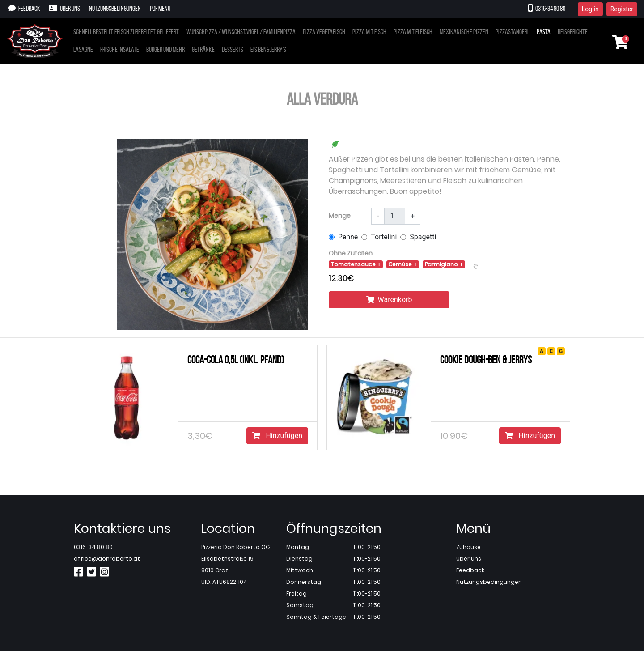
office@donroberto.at (107, 559)
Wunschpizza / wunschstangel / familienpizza (241, 32)
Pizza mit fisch (369, 32)
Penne (348, 237)
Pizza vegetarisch (324, 32)
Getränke (203, 50)
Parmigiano (442, 264)
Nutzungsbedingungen (115, 9)
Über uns (65, 9)
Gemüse (401, 264)
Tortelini (384, 237)
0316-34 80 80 (547, 9)
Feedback (24, 9)
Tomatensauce (354, 264)
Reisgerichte (573, 32)
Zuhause (468, 547)
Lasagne (83, 50)
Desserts (233, 50)
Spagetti (423, 237)
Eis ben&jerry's (268, 50)
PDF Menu (160, 9)
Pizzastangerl (513, 32)
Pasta (544, 32)
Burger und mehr (165, 50)
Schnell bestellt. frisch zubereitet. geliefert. (126, 32)
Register (622, 9)
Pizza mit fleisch (413, 32)
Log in (590, 9)
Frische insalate (120, 50)
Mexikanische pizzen (464, 32)
